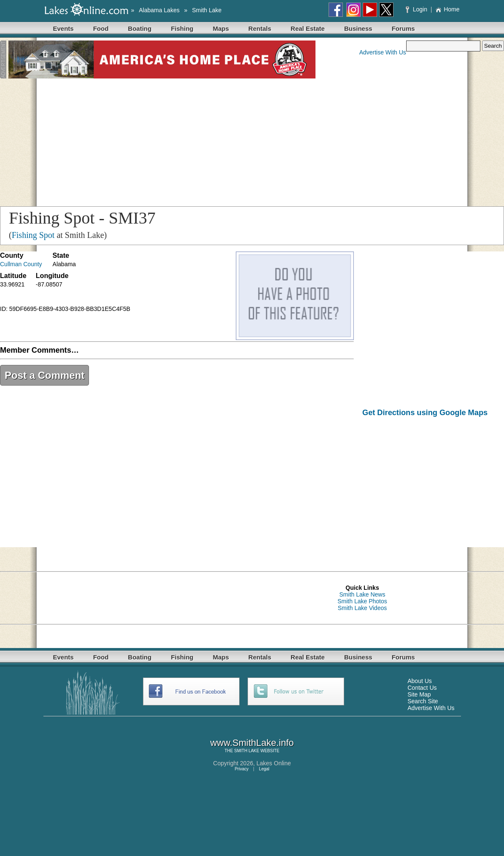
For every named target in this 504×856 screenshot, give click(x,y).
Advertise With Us (383, 52)
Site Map (419, 694)
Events (63, 28)
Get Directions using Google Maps (425, 413)
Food (101, 28)
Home (447, 9)
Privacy (241, 769)
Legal (264, 769)
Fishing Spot (33, 235)
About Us (420, 681)
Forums (403, 28)
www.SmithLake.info (252, 743)
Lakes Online (274, 763)
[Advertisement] (252, 141)
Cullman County (21, 264)
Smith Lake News (363, 594)
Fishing (182, 28)
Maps (221, 28)
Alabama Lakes (159, 10)
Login (417, 9)
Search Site (423, 701)
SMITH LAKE (247, 751)
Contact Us (422, 688)
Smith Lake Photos (362, 601)
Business (358, 28)
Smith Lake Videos (362, 608)
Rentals (260, 28)
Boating (140, 28)
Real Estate (308, 28)
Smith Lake (207, 10)
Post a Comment (44, 375)
